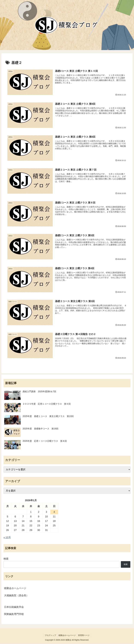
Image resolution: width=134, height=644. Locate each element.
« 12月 (7, 538)
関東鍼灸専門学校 (14, 614)
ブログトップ (50, 636)
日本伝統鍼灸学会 (14, 607)
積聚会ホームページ (15, 589)
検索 (6, 559)
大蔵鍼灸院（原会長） (16, 596)
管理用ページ (84, 636)
